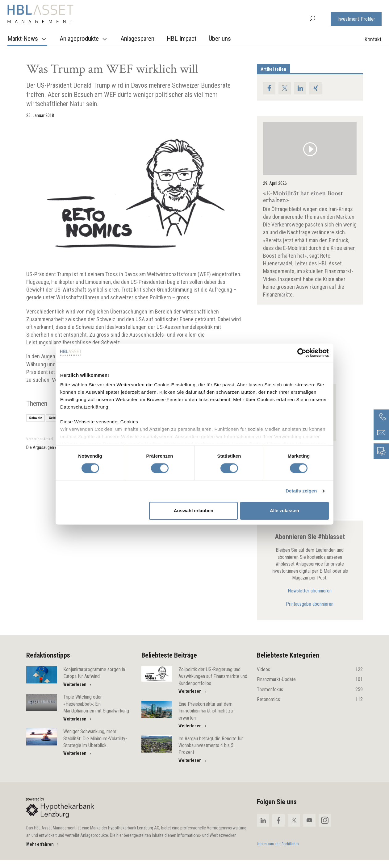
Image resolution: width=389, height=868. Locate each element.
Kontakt (373, 39)
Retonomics (310, 700)
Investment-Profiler (356, 19)
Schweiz (36, 418)
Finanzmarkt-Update (310, 679)
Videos (310, 670)
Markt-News (27, 39)
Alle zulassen (284, 511)
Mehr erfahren (43, 844)
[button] (312, 18)
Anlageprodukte (84, 39)
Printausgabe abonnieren (310, 604)
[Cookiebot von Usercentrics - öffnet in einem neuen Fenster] (302, 353)
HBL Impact (182, 39)
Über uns (220, 39)
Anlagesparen (137, 39)
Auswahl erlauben (194, 511)
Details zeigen (301, 491)
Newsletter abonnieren (310, 591)
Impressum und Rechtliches (278, 844)
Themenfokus (310, 690)
